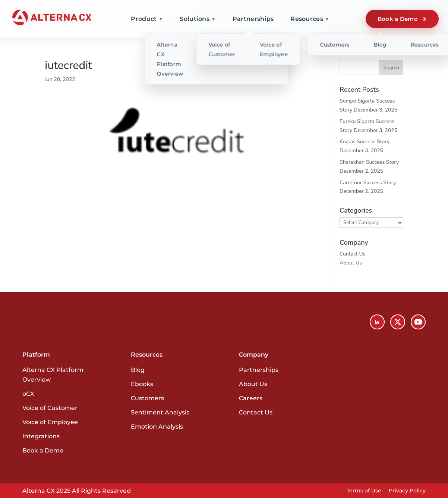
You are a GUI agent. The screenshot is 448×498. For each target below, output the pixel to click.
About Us (351, 263)
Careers (251, 398)
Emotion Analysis (157, 427)
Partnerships (253, 19)
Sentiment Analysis (160, 412)
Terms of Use (364, 491)
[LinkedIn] (377, 322)
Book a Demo (402, 19)
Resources (310, 19)
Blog (138, 370)
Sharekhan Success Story (369, 162)
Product (147, 19)
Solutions (198, 19)
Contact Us (352, 254)
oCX (28, 394)
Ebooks (142, 384)
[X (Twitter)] (398, 322)
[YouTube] (418, 322)
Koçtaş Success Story (365, 142)
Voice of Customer (50, 408)
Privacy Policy (407, 491)
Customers (147, 398)
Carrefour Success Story (368, 183)
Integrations (41, 436)
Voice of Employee (50, 422)
